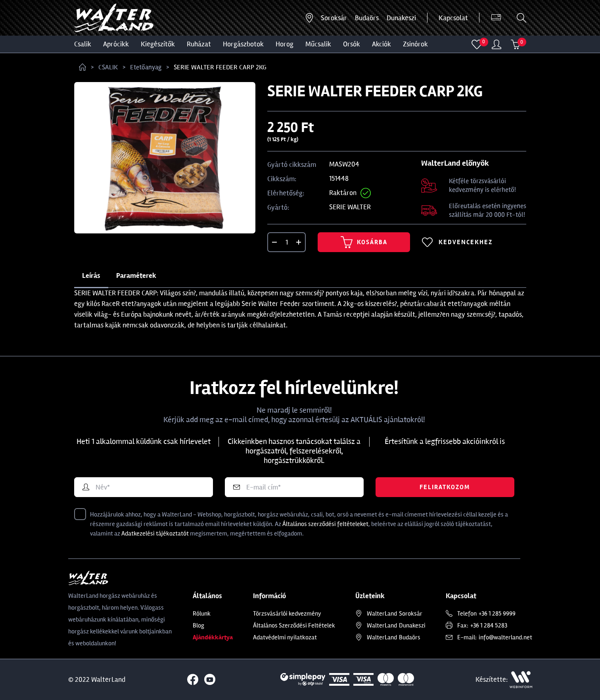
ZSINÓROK (415, 44)
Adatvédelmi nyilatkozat (285, 637)
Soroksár (334, 18)
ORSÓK (352, 44)
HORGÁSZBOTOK (243, 44)
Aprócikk (116, 44)
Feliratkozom (445, 487)
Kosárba (364, 242)
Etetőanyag (146, 67)
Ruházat (199, 44)
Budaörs (367, 18)
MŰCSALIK (318, 44)
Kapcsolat (453, 18)
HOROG (285, 44)
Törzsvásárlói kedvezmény (287, 614)
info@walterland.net (505, 637)
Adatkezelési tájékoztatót (155, 534)
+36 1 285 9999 (497, 614)
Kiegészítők (158, 44)
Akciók (381, 44)
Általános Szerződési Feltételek (294, 625)
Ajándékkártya (213, 637)
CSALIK (83, 44)
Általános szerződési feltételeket (325, 524)
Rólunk (202, 614)
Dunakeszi (401, 18)
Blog (198, 625)
